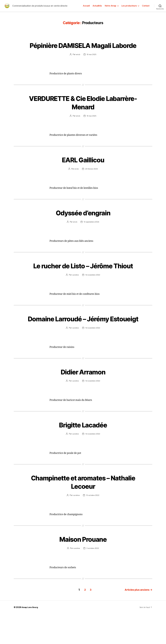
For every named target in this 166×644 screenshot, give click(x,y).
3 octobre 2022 (93, 579)
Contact (146, 8)
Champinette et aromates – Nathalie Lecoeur (83, 512)
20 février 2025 (92, 183)
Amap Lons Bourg (31, 637)
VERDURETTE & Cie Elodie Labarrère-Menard (83, 116)
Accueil (86, 8)
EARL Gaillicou (83, 173)
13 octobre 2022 (93, 526)
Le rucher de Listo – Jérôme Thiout (83, 284)
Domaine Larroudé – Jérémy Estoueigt (83, 345)
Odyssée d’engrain (83, 226)
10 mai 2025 (92, 68)
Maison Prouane (83, 569)
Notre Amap (111, 8)
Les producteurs (129, 8)
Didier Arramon (83, 402)
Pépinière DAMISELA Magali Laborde (83, 55)
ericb (78, 68)
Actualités (97, 8)
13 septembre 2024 (92, 236)
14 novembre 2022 (93, 297)
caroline (75, 297)
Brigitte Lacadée (83, 455)
